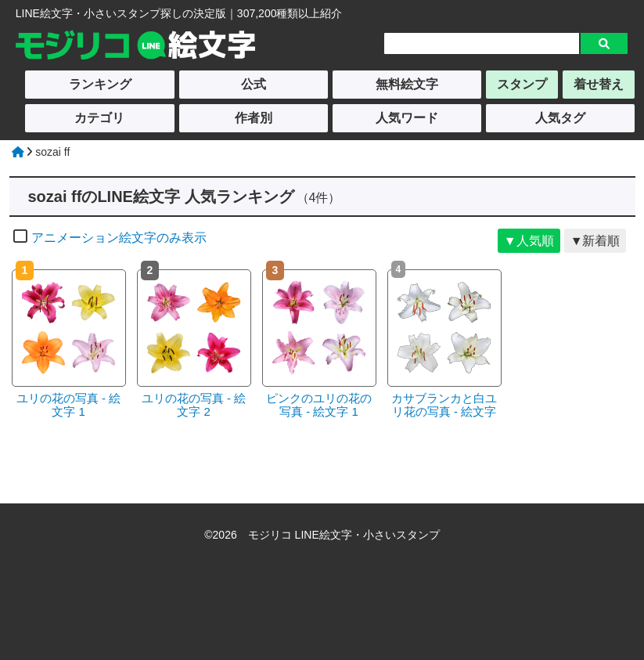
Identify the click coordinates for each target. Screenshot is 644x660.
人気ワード (407, 118)
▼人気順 (529, 241)
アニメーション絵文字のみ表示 (110, 238)
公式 (254, 84)
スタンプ (522, 84)
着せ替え (599, 84)
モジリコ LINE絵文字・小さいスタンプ (344, 535)
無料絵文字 (407, 84)
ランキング (100, 84)
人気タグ (560, 118)
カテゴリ (99, 118)
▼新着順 (595, 241)
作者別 (254, 118)
